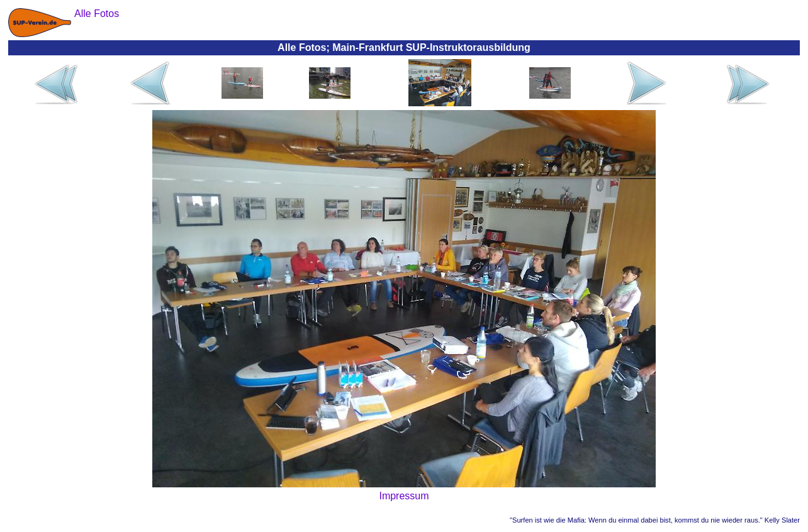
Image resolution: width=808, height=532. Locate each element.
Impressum (404, 496)
